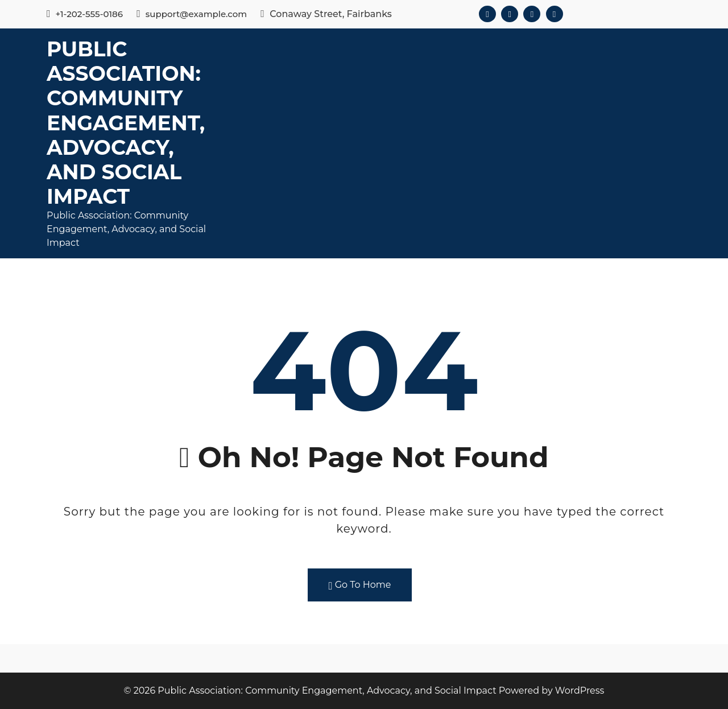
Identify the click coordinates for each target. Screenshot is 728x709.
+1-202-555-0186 (85, 14)
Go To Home (360, 585)
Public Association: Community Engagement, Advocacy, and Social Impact (126, 123)
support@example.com (192, 14)
